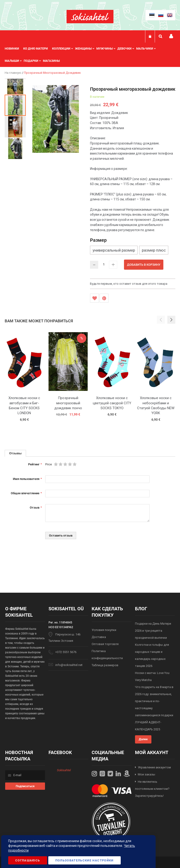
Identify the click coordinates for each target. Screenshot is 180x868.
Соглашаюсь (28, 860)
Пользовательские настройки (84, 860)
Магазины (51, 61)
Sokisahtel (64, 770)
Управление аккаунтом (154, 767)
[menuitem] (14, 49)
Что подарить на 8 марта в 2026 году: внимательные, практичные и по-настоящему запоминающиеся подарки (154, 701)
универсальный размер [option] (114, 250)
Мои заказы (146, 774)
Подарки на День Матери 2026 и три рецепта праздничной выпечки (153, 631)
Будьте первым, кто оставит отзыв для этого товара (129, 284)
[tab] (15, 453)
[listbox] (133, 251)
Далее (143, 739)
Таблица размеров (105, 665)
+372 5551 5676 (66, 652)
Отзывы (15, 453)
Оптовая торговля (105, 644)
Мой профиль (171, 36)
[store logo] (90, 17)
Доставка (99, 637)
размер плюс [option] (154, 250)
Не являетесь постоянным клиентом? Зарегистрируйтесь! (152, 789)
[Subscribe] (25, 786)
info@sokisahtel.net (69, 665)
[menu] (90, 55)
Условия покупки (104, 630)
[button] (15, 82)
